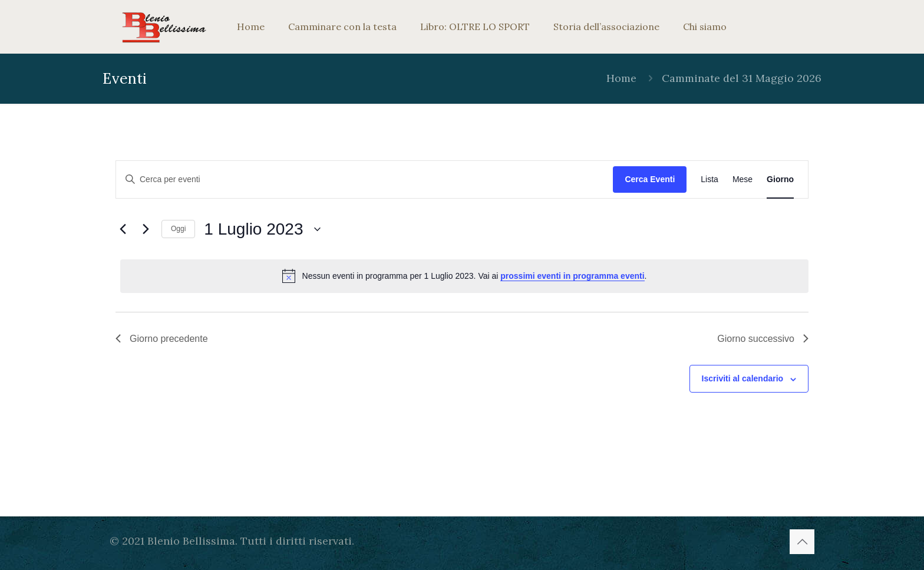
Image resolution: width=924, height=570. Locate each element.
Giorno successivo (763, 339)
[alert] (464, 276)
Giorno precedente (162, 339)
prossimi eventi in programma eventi (572, 276)
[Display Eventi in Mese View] (742, 179)
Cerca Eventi (650, 179)
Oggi (178, 229)
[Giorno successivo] (146, 229)
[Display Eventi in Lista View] (709, 179)
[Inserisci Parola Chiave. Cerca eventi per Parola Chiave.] (364, 179)
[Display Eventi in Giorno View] (780, 179)
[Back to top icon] (802, 542)
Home (621, 78)
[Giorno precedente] (123, 229)
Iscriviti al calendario (743, 378)
